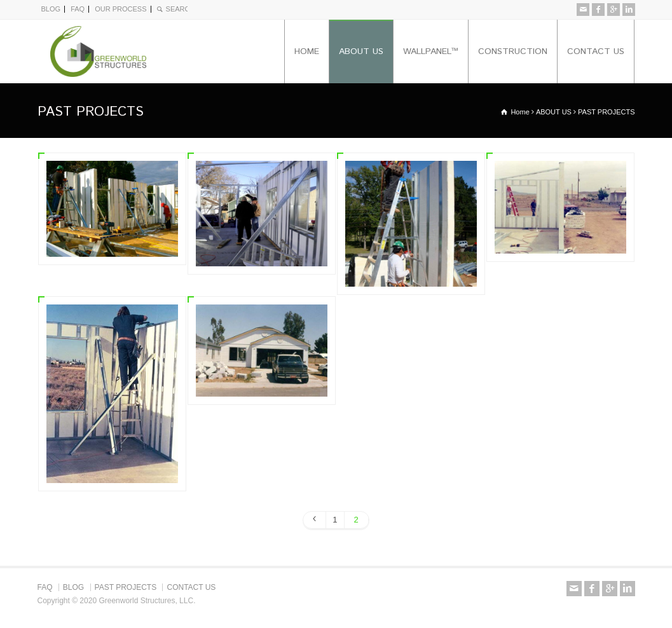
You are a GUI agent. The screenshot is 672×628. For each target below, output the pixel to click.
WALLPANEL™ (431, 51)
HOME (307, 51)
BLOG (51, 9)
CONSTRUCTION (513, 51)
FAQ (78, 9)
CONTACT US (596, 51)
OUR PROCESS (120, 9)
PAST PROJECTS (126, 587)
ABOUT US (361, 51)
